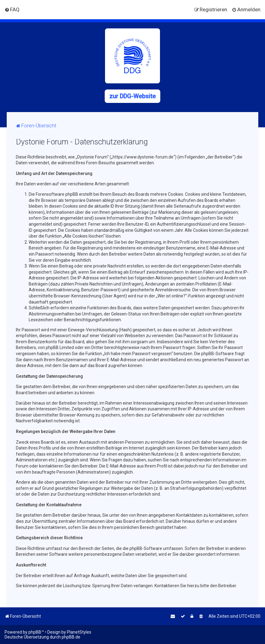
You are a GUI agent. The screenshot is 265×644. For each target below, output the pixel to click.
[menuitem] (12, 9)
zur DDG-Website (132, 96)
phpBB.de (71, 637)
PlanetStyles (79, 632)
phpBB (35, 632)
